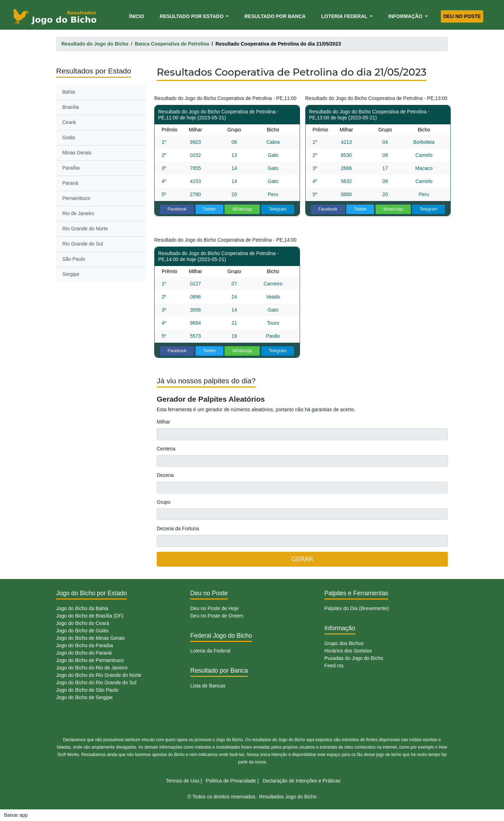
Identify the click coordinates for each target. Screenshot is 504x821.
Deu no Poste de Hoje (214, 608)
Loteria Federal (345, 16)
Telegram (277, 209)
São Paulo (74, 259)
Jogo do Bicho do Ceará (83, 623)
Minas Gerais (77, 153)
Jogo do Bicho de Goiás (82, 631)
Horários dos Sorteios (348, 651)
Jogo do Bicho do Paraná (84, 653)
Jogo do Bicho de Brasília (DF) (90, 616)
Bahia (69, 92)
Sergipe (71, 274)
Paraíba (71, 168)
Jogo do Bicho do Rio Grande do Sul (96, 683)
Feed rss (334, 666)
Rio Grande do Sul (83, 244)
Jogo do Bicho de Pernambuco (90, 660)
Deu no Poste (462, 16)
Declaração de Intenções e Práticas (302, 781)
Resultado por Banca (275, 16)
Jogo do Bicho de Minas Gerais (91, 638)
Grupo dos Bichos (344, 643)
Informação (406, 16)
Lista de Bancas (208, 686)
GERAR (302, 559)
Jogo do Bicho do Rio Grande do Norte (99, 675)
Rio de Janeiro (78, 213)
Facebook (177, 209)
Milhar (163, 422)
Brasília (71, 107)
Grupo (164, 502)
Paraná (70, 183)
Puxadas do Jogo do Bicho (354, 658)
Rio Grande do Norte (85, 229)
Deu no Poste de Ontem (217, 616)
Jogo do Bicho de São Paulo (87, 690)
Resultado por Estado (192, 16)
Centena (166, 449)
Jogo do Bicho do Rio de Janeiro (92, 668)
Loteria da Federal (210, 651)
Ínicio (138, 16)
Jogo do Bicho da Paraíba (85, 645)
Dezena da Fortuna (178, 528)
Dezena (165, 475)
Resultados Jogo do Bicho (288, 797)
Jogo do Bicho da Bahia (82, 608)
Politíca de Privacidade (231, 781)
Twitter (209, 209)
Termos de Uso (182, 781)
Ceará (69, 122)
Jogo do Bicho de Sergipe (84, 697)
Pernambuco (76, 198)
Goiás (69, 137)
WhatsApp (242, 209)
